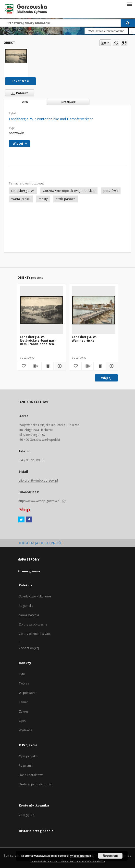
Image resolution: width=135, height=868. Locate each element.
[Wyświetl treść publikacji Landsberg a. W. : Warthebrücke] (100, 366)
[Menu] (129, 4)
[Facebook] (29, 520)
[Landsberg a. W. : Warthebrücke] (94, 310)
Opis (22, 721)
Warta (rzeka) (21, 199)
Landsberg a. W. (23, 191)
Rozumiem (110, 856)
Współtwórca (28, 693)
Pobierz (18, 93)
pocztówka (17, 133)
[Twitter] (21, 520)
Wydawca (26, 730)
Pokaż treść (20, 81)
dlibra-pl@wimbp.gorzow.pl (38, 480)
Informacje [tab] (68, 102)
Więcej (106, 378)
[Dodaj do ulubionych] (116, 43)
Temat (23, 702)
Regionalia (26, 606)
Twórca (24, 683)
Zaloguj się (27, 815)
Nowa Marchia (29, 615)
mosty (43, 199)
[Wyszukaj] (128, 23)
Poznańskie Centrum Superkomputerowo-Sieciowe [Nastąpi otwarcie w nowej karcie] (68, 860)
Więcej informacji (81, 856)
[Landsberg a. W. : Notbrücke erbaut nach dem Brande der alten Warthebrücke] (42, 310)
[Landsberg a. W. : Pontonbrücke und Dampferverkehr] (16, 56)
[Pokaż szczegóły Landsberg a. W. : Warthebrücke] (111, 366)
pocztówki (111, 191)
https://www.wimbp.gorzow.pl (42, 501)
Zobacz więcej (29, 648)
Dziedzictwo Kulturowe (35, 596)
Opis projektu (29, 756)
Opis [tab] (25, 102)
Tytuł (22, 674)
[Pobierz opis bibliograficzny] (35, 366)
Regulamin (26, 766)
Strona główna (29, 571)
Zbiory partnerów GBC (35, 634)
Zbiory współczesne (33, 624)
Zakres (24, 711)
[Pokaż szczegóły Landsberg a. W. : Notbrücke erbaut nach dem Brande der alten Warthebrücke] (59, 366)
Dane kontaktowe (31, 775)
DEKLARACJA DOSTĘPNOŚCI (40, 543)
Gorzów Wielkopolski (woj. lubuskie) (69, 191)
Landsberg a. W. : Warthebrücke (85, 339)
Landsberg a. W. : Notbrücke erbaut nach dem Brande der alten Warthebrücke (38, 340)
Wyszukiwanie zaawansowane (106, 31)
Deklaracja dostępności (36, 784)
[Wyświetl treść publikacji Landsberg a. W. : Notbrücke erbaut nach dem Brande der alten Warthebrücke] (48, 366)
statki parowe (66, 199)
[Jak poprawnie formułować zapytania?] (132, 31)
